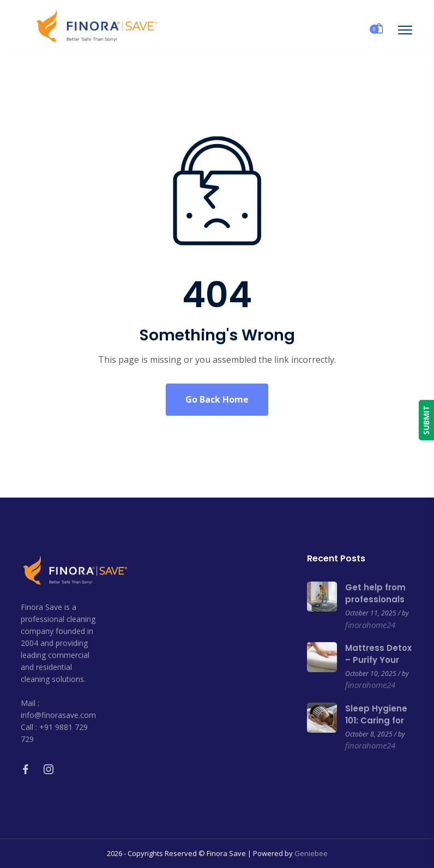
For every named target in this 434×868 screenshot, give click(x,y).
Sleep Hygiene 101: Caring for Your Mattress (376, 720)
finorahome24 (370, 625)
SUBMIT (426, 420)
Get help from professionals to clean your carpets (375, 605)
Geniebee (311, 853)
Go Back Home (217, 399)
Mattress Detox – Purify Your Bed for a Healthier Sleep (378, 666)
